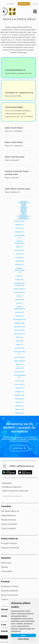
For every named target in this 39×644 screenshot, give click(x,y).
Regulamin (7, 483)
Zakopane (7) (19, 413)
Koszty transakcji (9, 524)
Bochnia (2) (20, 228)
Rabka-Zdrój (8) (19, 361)
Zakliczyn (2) (19, 409)
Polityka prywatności (12, 487)
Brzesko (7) (20, 232)
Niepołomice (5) (19, 327)
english (35, 4)
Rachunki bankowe (10, 591)
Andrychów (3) (20, 221)
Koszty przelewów (10, 595)
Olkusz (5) (20, 341)
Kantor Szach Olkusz (14, 128)
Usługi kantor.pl (8, 515)
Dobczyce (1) (19, 250)
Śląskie (24, 214)
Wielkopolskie (24, 217)
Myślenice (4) (20, 323)
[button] (35, 12)
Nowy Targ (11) (19, 334)
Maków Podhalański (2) (19, 308)
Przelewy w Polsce (10, 586)
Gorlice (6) (20, 254)
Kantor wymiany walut (15, 157)
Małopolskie (24, 207)
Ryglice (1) (19, 364)
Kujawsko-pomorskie (24, 202)
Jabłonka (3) (19, 261)
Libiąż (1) (20, 296)
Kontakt (5, 631)
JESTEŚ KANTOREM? (14, 107)
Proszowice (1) (19, 357)
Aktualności (7, 609)
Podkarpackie (24, 210)
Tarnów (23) (19, 388)
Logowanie (10, 4)
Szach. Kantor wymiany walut (18, 189)
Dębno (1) (19, 247)
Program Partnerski (10, 548)
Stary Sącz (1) (19, 372)
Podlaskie (24, 212)
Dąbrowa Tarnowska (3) (19, 242)
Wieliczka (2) (19, 399)
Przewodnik (6, 571)
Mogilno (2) (19, 316)
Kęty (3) (20, 276)
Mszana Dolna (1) (20, 319)
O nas (4, 625)
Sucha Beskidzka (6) (20, 376)
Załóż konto (18, 448)
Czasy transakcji (8, 528)
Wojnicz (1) (20, 402)
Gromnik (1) (19, 257)
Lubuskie (24, 205)
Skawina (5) (19, 368)
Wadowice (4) (19, 395)
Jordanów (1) (19, 265)
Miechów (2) (19, 312)
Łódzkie (24, 206)
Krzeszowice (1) (19, 292)
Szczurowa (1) (19, 384)
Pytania (4, 567)
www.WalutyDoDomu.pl (15, 70)
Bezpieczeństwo (9, 520)
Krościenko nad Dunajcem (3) (19, 284)
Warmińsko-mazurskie (24, 216)
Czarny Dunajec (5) (19, 236)
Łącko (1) (19, 303)
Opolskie (24, 209)
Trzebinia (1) (19, 392)
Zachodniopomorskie (24, 219)
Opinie (4, 616)
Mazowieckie (24, 208)
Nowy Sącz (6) (19, 330)
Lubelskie (24, 204)
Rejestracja (24, 4)
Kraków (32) (20, 280)
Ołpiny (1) (20, 344)
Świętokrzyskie (24, 215)
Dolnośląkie (24, 201)
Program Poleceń (9, 543)
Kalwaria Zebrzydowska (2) (19, 270)
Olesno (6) (19, 337)
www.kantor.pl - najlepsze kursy (19, 93)
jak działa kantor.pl (10, 511)
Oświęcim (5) (19, 348)
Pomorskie (24, 213)
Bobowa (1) (20, 225)
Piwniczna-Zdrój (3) (20, 353)
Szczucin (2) (19, 381)
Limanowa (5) (19, 300)
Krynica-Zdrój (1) (19, 289)
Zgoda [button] (23, 635)
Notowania (6, 563)
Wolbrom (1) (19, 406)
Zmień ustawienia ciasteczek (15, 491)
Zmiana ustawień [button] (23, 639)
